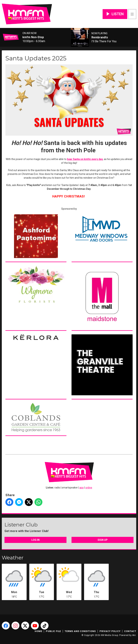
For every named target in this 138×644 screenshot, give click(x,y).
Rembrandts (100, 37)
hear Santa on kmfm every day (85, 159)
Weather (13, 558)
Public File (53, 631)
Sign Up (103, 540)
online (89, 488)
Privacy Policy (110, 631)
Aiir (134, 635)
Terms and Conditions (80, 631)
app (82, 488)
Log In (35, 540)
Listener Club (21, 525)
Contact (130, 631)
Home (38, 631)
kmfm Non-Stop (33, 37)
